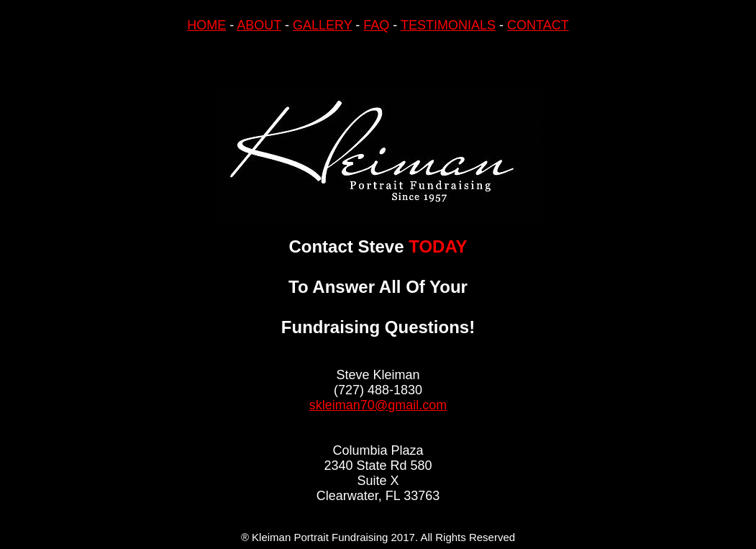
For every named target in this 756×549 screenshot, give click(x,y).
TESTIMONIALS (448, 25)
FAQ (376, 25)
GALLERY (322, 25)
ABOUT (259, 25)
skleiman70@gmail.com (378, 405)
